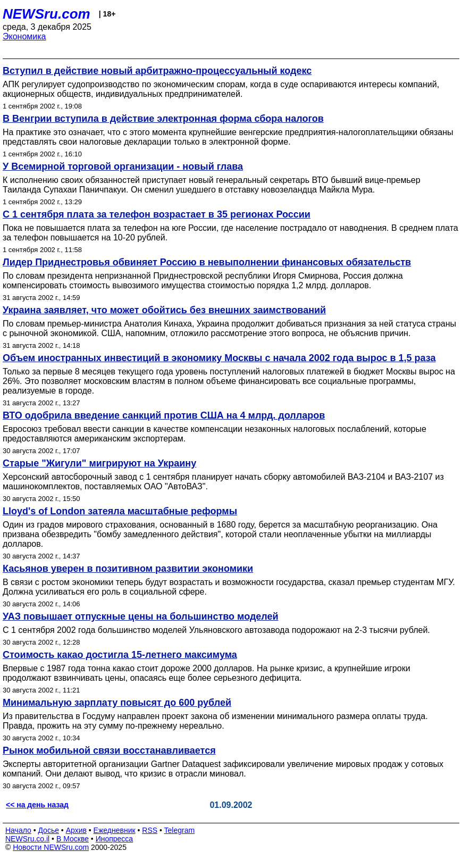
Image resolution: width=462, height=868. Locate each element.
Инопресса (115, 839)
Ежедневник (115, 830)
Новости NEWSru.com (51, 847)
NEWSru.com (47, 14)
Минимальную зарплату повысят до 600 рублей (117, 703)
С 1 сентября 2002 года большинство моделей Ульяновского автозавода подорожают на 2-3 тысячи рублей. (216, 630)
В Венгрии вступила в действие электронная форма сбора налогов (163, 119)
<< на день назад (37, 805)
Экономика (24, 36)
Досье (48, 830)
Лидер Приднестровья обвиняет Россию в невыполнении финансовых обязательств (207, 262)
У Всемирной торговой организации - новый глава (123, 166)
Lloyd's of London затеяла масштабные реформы (120, 511)
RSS (150, 830)
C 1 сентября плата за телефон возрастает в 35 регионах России (157, 214)
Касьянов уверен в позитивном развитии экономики (128, 569)
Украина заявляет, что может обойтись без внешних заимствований (164, 310)
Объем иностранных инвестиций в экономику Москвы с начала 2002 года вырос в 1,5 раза (219, 358)
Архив (76, 830)
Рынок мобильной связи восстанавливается (109, 750)
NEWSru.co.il (27, 839)
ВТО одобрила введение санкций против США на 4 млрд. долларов (164, 415)
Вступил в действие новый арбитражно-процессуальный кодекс (157, 71)
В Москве (73, 839)
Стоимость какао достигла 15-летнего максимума (120, 655)
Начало (18, 830)
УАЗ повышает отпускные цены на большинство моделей (141, 616)
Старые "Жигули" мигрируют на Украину (99, 463)
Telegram (180, 830)
